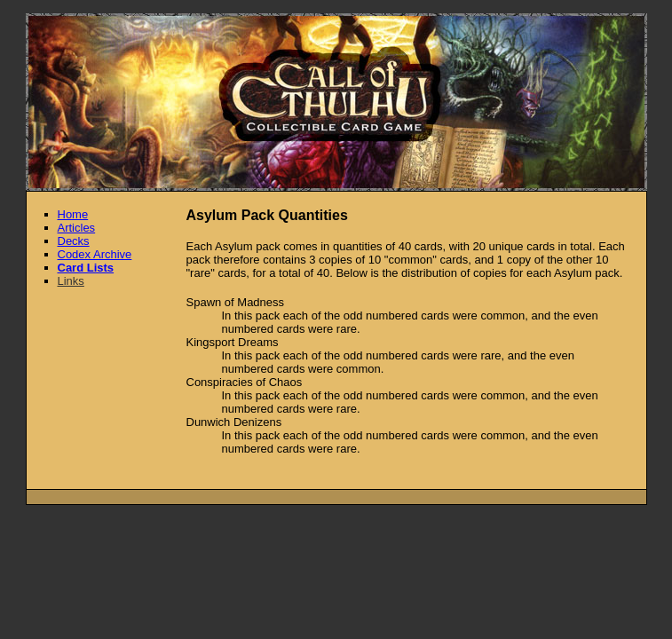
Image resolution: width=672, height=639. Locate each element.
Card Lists (86, 268)
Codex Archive (95, 254)
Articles (77, 228)
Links (71, 281)
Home (73, 214)
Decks (74, 241)
